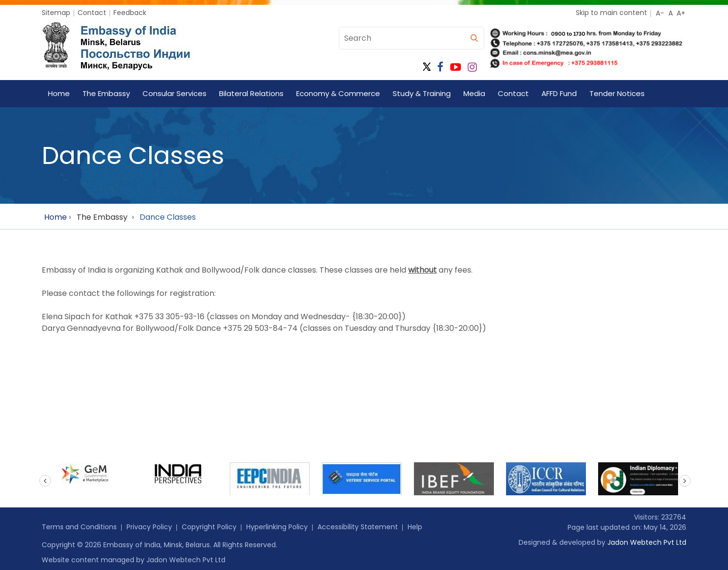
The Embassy (106, 93)
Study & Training (422, 93)
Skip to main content (611, 13)
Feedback (130, 13)
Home (59, 93)
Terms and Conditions (79, 527)
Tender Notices (617, 93)
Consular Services (174, 93)
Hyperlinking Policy (277, 527)
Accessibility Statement (358, 527)
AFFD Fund (559, 93)
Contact (92, 13)
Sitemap (56, 13)
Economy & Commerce (338, 93)
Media (474, 93)
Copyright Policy (209, 527)
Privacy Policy (149, 527)
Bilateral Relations (251, 93)
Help (415, 527)
